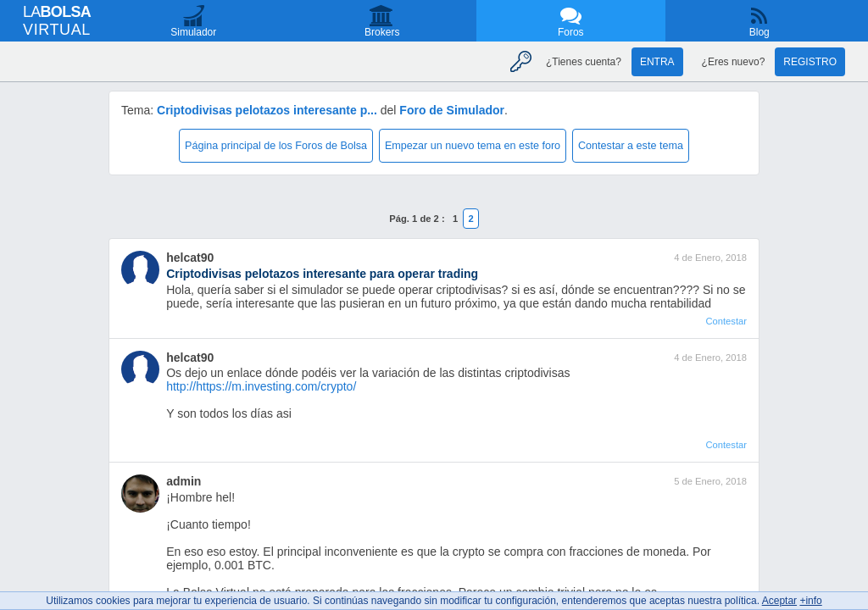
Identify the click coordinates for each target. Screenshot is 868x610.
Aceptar (779, 601)
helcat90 (190, 258)
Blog (759, 32)
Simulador (193, 32)
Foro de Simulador (452, 110)
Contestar (726, 321)
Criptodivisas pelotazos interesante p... (267, 110)
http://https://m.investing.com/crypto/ (261, 386)
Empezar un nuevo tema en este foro (473, 146)
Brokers (382, 32)
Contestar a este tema (631, 146)
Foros (571, 32)
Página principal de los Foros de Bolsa (276, 146)
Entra (657, 62)
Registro (810, 62)
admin (184, 481)
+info (810, 601)
